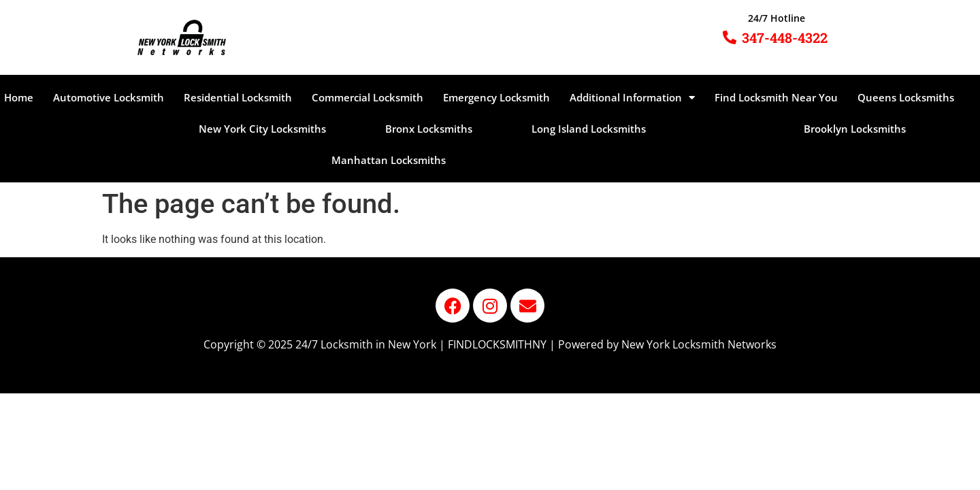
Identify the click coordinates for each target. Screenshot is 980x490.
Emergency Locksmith (496, 97)
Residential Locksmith (238, 97)
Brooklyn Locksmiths (855, 129)
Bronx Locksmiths (429, 129)
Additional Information (632, 98)
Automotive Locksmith (109, 97)
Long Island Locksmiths (589, 129)
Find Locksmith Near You (776, 97)
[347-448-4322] (730, 37)
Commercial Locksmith (367, 97)
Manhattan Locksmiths (389, 160)
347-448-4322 (785, 37)
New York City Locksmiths (262, 129)
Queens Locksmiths (906, 97)
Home (19, 97)
